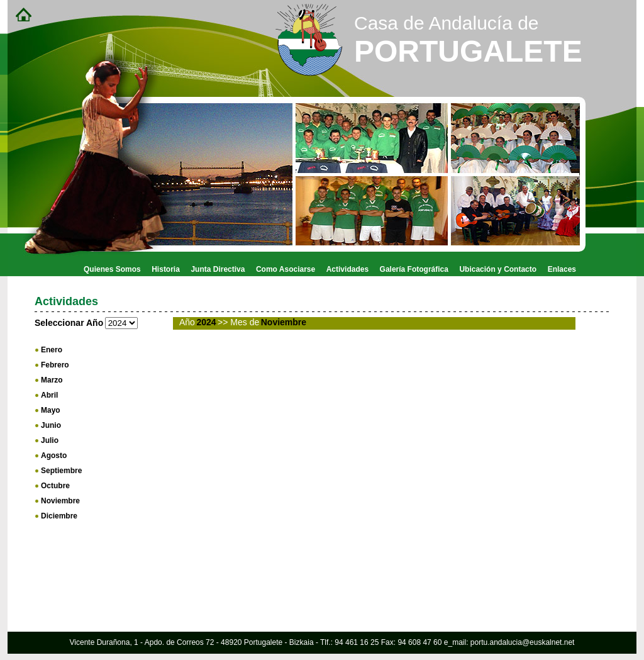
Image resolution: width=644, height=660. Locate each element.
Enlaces (562, 269)
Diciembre (59, 516)
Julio (50, 440)
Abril (49, 395)
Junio (51, 425)
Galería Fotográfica (414, 269)
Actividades (347, 269)
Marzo (52, 380)
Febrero (55, 365)
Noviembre (60, 501)
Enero (52, 350)
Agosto (54, 456)
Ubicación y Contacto (498, 269)
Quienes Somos (112, 269)
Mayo (51, 410)
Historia (166, 269)
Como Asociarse (286, 269)
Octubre (55, 486)
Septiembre (61, 471)
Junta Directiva (218, 269)
